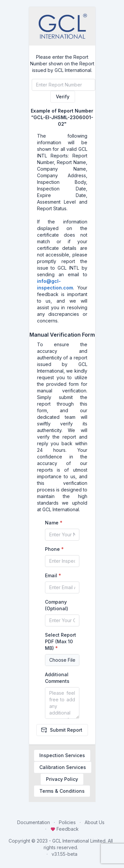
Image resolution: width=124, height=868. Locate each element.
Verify (63, 97)
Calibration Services (63, 767)
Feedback (65, 829)
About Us (95, 822)
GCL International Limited (79, 841)
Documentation (34, 822)
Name (52, 523)
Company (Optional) (57, 605)
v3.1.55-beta (64, 854)
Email (51, 575)
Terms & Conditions (62, 791)
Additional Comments (57, 678)
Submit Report (62, 730)
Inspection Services (62, 755)
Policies (67, 822)
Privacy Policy (62, 779)
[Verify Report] (63, 85)
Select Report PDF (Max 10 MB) (61, 641)
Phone (52, 549)
